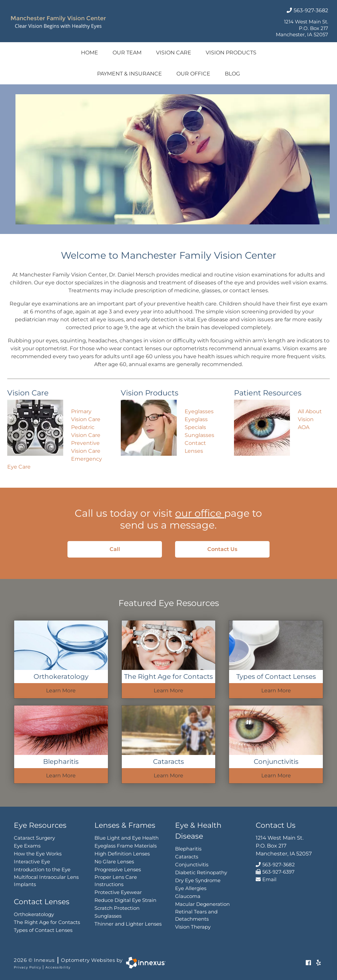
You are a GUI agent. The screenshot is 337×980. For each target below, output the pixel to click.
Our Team (127, 53)
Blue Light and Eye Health (127, 838)
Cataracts (187, 857)
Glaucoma (188, 896)
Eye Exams (27, 846)
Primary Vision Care (86, 415)
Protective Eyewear (118, 892)
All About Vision (310, 415)
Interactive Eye (32, 862)
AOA (304, 427)
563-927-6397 (275, 872)
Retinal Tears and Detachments (196, 915)
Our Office (193, 74)
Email (266, 879)
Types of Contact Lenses (43, 930)
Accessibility (58, 967)
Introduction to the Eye (42, 869)
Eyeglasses (199, 411)
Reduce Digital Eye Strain (125, 900)
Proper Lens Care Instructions (116, 881)
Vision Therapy (193, 927)
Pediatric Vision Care (86, 431)
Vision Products (231, 53)
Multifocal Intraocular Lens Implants (46, 881)
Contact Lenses (195, 447)
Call (127, 549)
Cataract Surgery (34, 838)
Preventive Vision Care (86, 447)
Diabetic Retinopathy (201, 872)
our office (200, 513)
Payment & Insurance (130, 74)
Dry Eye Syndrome (198, 880)
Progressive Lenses (118, 869)
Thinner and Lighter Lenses (128, 924)
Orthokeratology (34, 914)
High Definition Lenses (122, 854)
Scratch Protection (117, 908)
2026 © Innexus (68, 960)
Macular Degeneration (202, 904)
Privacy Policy (27, 967)
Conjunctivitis (192, 865)
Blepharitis (188, 849)
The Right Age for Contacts (47, 922)
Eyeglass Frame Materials (126, 846)
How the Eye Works (38, 854)
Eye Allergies (191, 888)
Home (90, 53)
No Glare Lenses (114, 862)
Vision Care (174, 53)
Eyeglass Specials (196, 423)
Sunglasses (199, 435)
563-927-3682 (307, 10)
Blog (232, 74)
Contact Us (230, 549)
